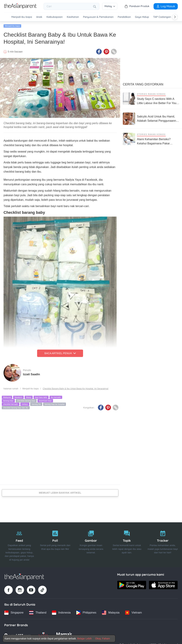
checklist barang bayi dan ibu (16, 408)
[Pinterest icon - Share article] (106, 52)
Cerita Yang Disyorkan (143, 84)
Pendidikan (124, 17)
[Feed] (19, 545)
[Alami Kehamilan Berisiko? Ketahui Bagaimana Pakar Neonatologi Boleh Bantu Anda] (151, 139)
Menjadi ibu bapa (22, 17)
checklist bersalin (11, 404)
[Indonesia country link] (61, 613)
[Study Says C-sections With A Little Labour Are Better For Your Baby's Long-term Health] (151, 99)
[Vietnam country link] (133, 613)
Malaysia (7, 397)
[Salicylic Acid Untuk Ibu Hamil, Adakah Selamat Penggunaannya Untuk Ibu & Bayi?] (151, 119)
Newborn (18, 397)
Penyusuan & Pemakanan (98, 17)
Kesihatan (73, 17)
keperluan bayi (45, 401)
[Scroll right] (175, 17)
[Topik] (127, 545)
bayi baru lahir (41, 397)
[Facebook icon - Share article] (99, 52)
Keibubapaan (55, 17)
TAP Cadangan (162, 17)
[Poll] (55, 545)
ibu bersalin (56, 397)
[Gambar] (91, 545)
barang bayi (8, 401)
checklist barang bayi (26, 401)
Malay (110, 6)
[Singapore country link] (14, 613)
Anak (39, 17)
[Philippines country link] (86, 613)
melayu (25, 404)
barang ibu (36, 404)
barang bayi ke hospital (55, 404)
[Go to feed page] (20, 8)
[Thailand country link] (38, 613)
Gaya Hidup (142, 17)
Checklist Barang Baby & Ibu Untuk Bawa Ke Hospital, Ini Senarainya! (75, 389)
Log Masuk (166, 6)
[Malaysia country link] (111, 613)
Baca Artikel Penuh (60, 353)
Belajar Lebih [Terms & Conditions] (84, 639)
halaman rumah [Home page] (11, 389)
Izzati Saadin (31, 374)
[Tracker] (163, 545)
